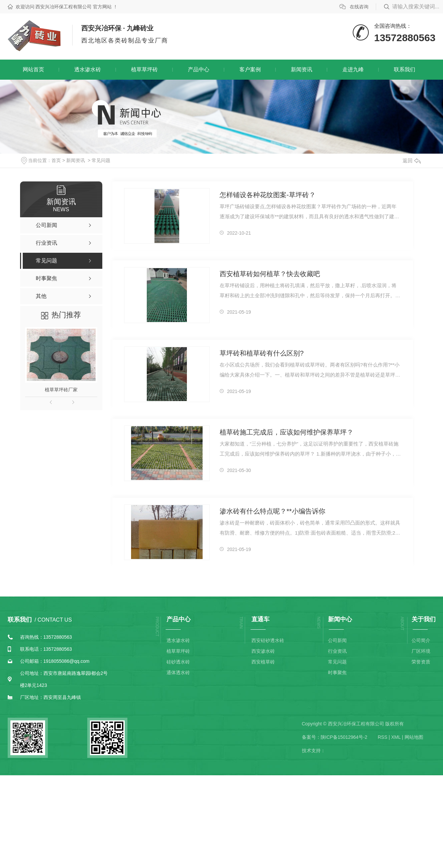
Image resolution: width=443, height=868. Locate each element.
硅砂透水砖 (178, 662)
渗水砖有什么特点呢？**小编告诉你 (272, 511)
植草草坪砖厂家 (61, 390)
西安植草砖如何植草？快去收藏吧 (270, 274)
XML (396, 737)
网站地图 (414, 737)
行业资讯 (337, 651)
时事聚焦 (337, 673)
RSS (383, 737)
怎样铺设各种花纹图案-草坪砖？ (268, 195)
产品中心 (199, 69)
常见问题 (101, 160)
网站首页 (33, 69)
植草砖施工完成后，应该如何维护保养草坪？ (287, 432)
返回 (412, 161)
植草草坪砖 (144, 69)
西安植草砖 (263, 662)
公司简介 (421, 640)
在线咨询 (359, 7)
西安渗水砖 (263, 651)
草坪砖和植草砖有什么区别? (262, 353)
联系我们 (405, 69)
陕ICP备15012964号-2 (344, 737)
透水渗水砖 (88, 69)
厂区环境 (421, 651)
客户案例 (250, 69)
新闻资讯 (302, 69)
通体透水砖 (178, 673)
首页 (56, 160)
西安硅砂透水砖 (268, 640)
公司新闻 (337, 640)
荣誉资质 (421, 662)
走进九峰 (353, 69)
